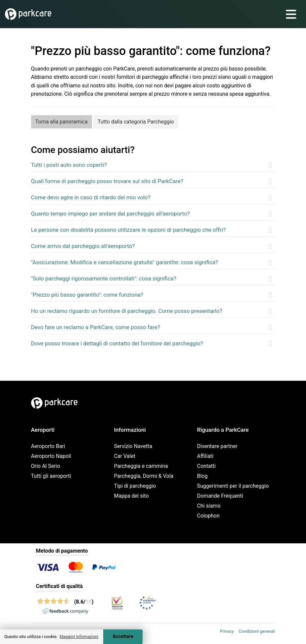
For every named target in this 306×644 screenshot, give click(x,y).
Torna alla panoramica (62, 122)
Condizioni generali (257, 631)
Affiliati (205, 456)
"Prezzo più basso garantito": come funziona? (87, 295)
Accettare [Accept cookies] (123, 637)
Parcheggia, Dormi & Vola (144, 476)
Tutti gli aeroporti (51, 476)
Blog (202, 476)
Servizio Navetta (133, 446)
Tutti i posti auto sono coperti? (69, 165)
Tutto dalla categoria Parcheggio (136, 122)
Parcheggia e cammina (141, 466)
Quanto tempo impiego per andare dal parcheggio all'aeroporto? (110, 214)
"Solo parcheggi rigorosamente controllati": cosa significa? (104, 278)
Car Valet (125, 456)
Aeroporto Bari (48, 446)
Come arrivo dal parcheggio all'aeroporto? (83, 246)
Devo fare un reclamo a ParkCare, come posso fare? (96, 327)
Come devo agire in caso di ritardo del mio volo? (91, 197)
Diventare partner (218, 446)
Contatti (207, 466)
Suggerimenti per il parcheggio (233, 486)
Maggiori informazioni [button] (79, 637)
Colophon (208, 516)
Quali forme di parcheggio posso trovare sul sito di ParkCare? (107, 181)
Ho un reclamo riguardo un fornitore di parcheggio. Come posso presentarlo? (127, 311)
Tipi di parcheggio (135, 486)
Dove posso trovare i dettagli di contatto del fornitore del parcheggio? (117, 343)
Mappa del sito (131, 496)
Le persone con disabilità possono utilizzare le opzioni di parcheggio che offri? (129, 230)
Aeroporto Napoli (51, 456)
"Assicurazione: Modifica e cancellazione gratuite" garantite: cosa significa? (125, 262)
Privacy (227, 631)
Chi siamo (209, 506)
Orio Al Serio (46, 466)
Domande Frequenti (220, 496)
